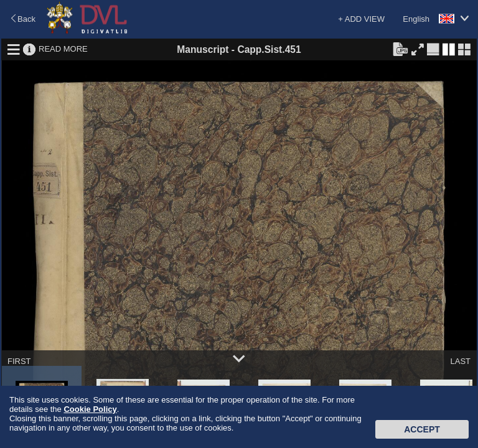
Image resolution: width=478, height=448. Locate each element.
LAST (460, 361)
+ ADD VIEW (361, 19)
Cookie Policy (90, 409)
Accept (422, 429)
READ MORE (63, 49)
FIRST (19, 361)
